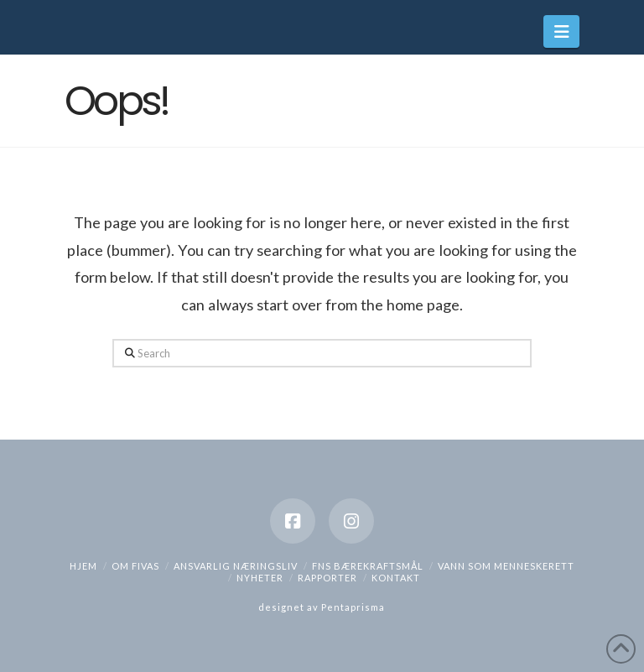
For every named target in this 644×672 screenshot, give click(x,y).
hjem (83, 566)
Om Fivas (135, 566)
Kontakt (396, 578)
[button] (561, 31)
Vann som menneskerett (506, 566)
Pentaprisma (353, 607)
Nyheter (260, 578)
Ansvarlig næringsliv (236, 566)
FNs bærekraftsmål (368, 566)
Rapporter (327, 578)
